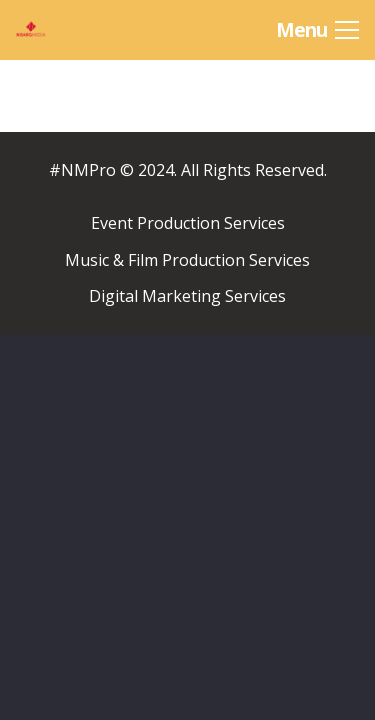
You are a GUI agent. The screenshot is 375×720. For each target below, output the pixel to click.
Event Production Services (188, 223)
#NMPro (82, 170)
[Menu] (317, 30)
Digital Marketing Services (187, 296)
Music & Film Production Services (187, 260)
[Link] (62, 30)
